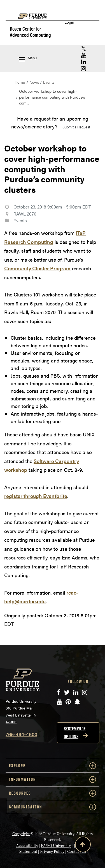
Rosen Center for (30, 32)
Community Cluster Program (37, 268)
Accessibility (27, 846)
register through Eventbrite (36, 496)
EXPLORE (53, 766)
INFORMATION (53, 779)
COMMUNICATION (53, 807)
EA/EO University (56, 846)
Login (69, 22)
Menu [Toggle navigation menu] (28, 58)
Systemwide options (75, 733)
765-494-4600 (21, 734)
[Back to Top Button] (83, 846)
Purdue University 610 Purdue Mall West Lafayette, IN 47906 (21, 711)
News (34, 82)
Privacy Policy (52, 852)
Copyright (21, 834)
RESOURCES (53, 793)
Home (20, 82)
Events (49, 82)
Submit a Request (76, 127)
